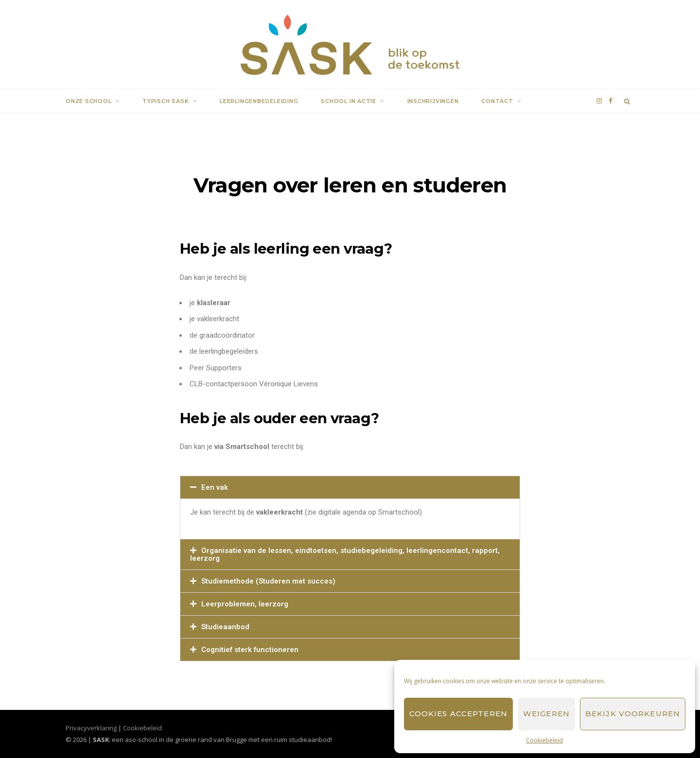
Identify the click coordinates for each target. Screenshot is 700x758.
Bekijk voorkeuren (633, 714)
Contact (497, 101)
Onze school (89, 101)
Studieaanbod (225, 627)
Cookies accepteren (458, 714)
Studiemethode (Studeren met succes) (268, 581)
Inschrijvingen (433, 101)
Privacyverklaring (91, 728)
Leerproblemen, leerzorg (245, 604)
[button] (350, 487)
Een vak (215, 487)
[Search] (627, 101)
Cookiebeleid (544, 740)
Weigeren (546, 714)
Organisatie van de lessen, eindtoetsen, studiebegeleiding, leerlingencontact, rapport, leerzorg (345, 554)
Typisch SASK (166, 101)
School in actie (349, 101)
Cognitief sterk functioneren (250, 650)
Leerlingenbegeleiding (259, 101)
